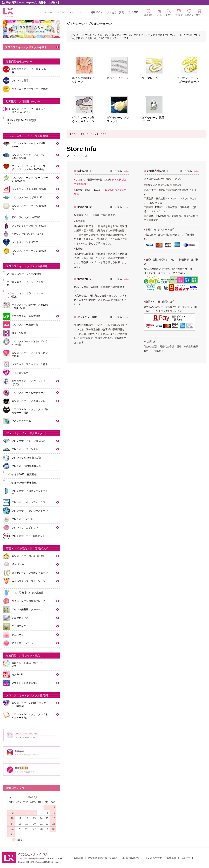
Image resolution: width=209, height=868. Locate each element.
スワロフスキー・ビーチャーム (28, 393)
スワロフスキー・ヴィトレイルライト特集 (30, 343)
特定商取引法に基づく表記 (102, 858)
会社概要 (78, 858)
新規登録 (148, 12)
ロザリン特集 (19, 333)
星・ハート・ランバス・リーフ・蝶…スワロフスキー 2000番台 (30, 168)
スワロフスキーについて (70, 12)
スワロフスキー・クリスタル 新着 (29, 71)
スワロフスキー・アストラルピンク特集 (30, 354)
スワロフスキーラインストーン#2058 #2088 (28, 156)
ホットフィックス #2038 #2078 (29, 189)
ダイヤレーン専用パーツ (153, 119)
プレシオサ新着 (20, 81)
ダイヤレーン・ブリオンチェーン (30, 573)
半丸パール (18, 564)
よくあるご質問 (116, 12)
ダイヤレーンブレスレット (118, 119)
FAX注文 (186, 858)
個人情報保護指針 (131, 858)
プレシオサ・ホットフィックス (28, 502)
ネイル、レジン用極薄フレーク (28, 601)
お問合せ (171, 858)
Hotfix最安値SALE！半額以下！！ (22, 122)
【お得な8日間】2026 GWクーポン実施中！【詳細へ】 (30, 3)
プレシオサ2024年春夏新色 (26, 466)
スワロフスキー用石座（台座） (28, 556)
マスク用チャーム (21, 421)
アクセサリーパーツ (22, 643)
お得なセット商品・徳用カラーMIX (28, 665)
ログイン (159, 12)
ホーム (49, 12)
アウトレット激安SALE (24, 683)
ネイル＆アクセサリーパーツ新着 (30, 89)
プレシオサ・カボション (25, 528)
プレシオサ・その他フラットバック (30, 492)
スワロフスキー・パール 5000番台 (29, 207)
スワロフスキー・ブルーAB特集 (24, 274)
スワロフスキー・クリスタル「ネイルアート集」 (30, 716)
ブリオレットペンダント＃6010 (29, 226)
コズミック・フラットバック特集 (30, 364)
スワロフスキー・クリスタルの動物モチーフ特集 (30, 411)
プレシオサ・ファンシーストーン (30, 511)
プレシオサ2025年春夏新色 (22, 474)
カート (199, 12)
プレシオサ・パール (22, 519)
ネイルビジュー (20, 373)
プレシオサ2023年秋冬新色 (26, 458)
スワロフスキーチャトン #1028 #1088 (29, 145)
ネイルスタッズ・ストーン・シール (30, 583)
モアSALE (17, 675)
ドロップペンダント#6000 (26, 217)
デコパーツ (18, 635)
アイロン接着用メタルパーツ (27, 609)
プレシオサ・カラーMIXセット (28, 536)
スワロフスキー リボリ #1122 (28, 197)
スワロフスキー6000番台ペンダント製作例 (29, 705)
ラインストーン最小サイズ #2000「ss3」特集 (30, 306)
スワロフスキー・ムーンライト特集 (25, 284)
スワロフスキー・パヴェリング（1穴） (28, 383)
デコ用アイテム (20, 626)
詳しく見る (116, 171)
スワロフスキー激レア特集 (26, 316)
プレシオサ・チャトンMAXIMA (28, 441)
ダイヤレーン (150, 78)
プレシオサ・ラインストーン (27, 449)
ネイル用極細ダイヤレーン (83, 80)
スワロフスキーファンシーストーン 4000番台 (30, 179)
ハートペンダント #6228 (25, 242)
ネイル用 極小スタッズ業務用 (28, 593)
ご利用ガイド (95, 12)
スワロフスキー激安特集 (25, 325)
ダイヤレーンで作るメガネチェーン (83, 119)
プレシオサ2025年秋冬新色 (22, 483)
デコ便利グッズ (20, 618)
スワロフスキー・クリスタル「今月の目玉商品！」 (30, 111)
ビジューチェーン (118, 78)
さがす (169, 13)
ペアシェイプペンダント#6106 (28, 234)
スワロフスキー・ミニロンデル (28, 401)
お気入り (189, 13)
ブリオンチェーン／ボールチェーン (188, 80)
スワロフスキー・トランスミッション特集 (25, 295)
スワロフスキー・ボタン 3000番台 (29, 252)
